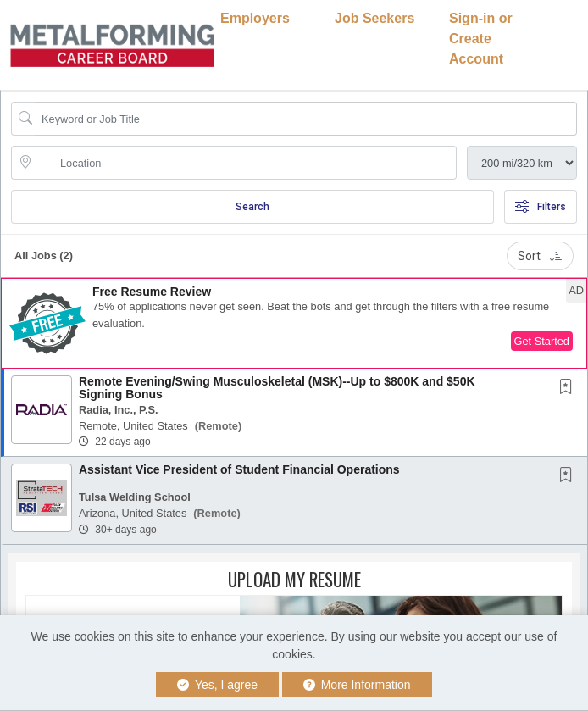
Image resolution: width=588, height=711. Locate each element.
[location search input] (246, 163)
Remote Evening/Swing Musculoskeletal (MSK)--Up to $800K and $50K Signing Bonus (277, 388)
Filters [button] (541, 207)
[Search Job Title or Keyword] (306, 119)
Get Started (542, 341)
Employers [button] (255, 18)
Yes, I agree (217, 685)
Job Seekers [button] (374, 18)
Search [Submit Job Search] (252, 207)
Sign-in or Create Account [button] (481, 39)
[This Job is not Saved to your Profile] (569, 388)
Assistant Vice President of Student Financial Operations (239, 469)
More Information (357, 685)
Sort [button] (540, 256)
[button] (294, 323)
